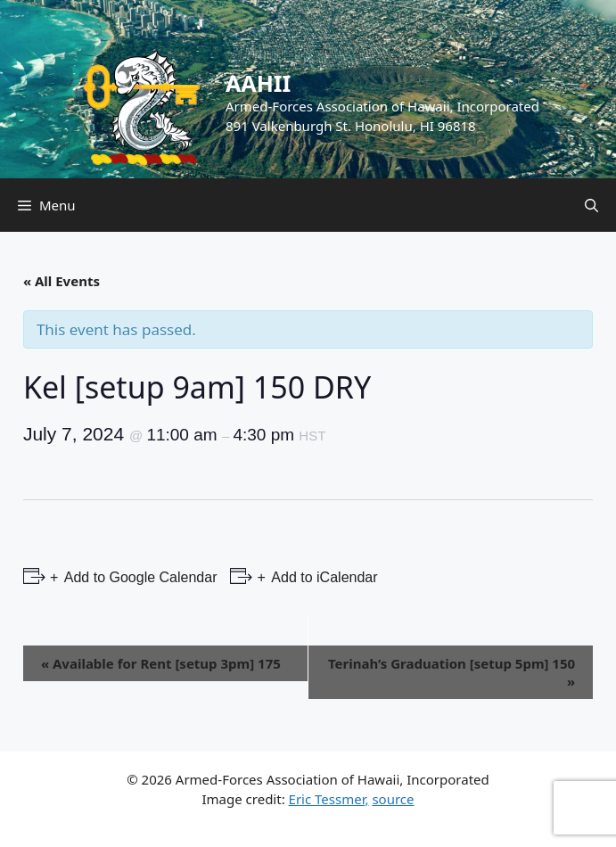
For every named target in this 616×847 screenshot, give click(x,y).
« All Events (62, 281)
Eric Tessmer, (329, 799)
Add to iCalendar (323, 577)
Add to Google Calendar (139, 577)
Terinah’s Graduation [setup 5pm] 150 (452, 672)
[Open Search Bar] (591, 205)
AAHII (258, 83)
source (393, 799)
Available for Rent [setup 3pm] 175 (161, 663)
